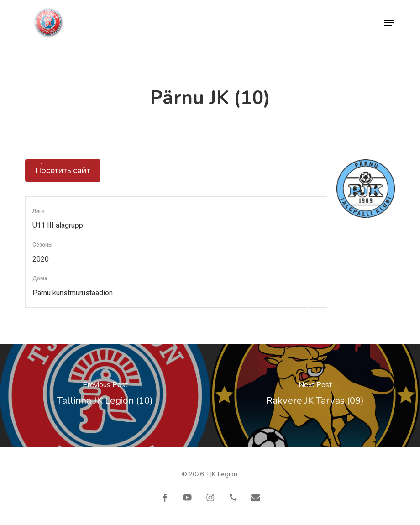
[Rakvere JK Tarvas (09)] (315, 396)
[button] (389, 23)
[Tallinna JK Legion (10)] (105, 396)
